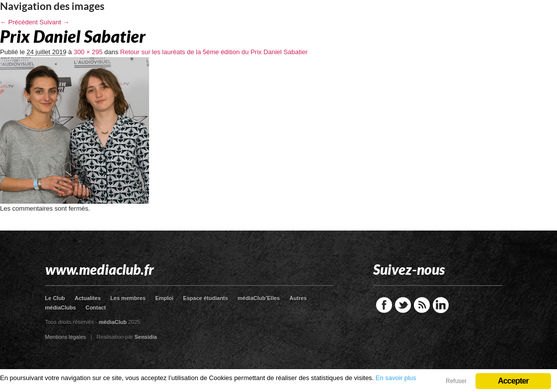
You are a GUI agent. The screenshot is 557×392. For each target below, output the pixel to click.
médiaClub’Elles (259, 298)
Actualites (88, 298)
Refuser (456, 381)
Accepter (513, 381)
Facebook (384, 305)
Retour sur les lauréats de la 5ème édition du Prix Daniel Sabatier (214, 52)
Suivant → (55, 22)
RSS (422, 305)
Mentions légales (66, 337)
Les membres (128, 298)
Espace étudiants (205, 298)
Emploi (164, 298)
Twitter (403, 305)
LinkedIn (441, 305)
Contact (96, 308)
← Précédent (19, 22)
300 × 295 (88, 52)
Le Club (55, 298)
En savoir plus (396, 378)
